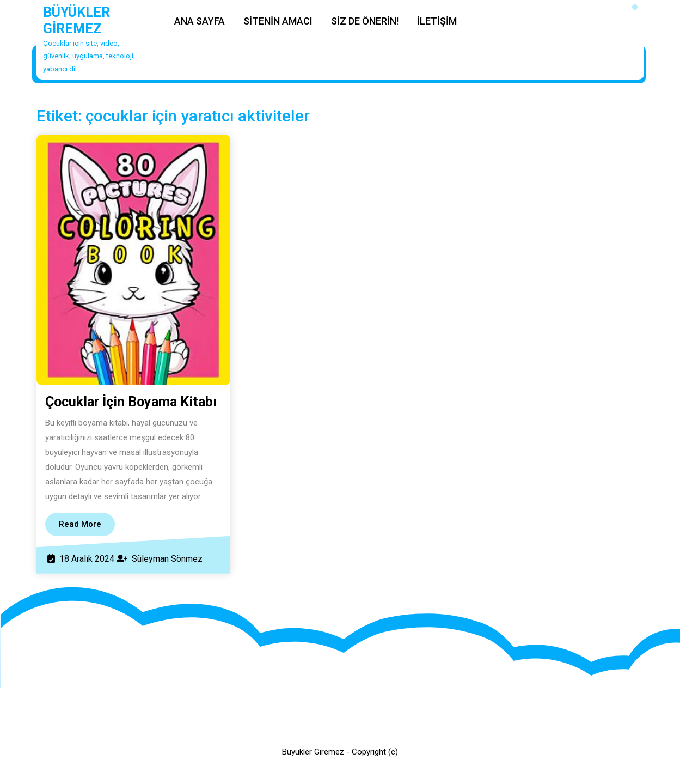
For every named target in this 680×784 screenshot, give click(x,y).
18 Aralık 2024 (87, 559)
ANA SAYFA (200, 21)
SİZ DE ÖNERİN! (365, 21)
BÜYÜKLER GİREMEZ (76, 20)
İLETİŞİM (437, 21)
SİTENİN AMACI (278, 21)
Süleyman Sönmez (167, 559)
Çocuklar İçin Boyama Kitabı (131, 402)
